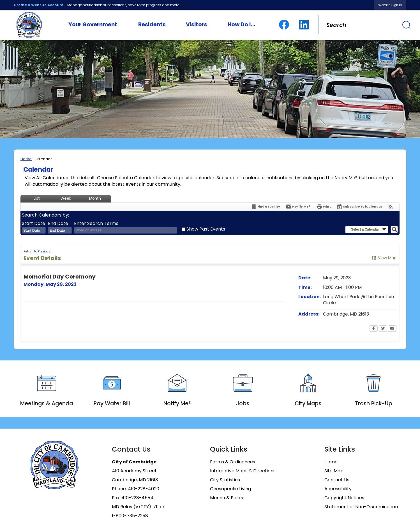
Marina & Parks (227, 498)
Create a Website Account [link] (39, 5)
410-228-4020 (144, 489)
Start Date (34, 224)
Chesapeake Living (230, 489)
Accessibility (338, 489)
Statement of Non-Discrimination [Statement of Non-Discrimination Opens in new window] (361, 507)
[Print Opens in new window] (324, 207)
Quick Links (229, 449)
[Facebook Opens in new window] (374, 329)
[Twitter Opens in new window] (383, 329)
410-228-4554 (137, 498)
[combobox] (34, 230)
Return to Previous (37, 251)
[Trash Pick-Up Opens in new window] (374, 389)
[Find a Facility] (266, 207)
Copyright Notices (344, 498)
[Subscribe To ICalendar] (359, 207)
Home (26, 159)
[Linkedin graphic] (304, 25)
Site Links (340, 449)
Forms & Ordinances (233, 462)
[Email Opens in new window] (392, 329)
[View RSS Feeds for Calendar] (391, 207)
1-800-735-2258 (130, 516)
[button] (406, 25)
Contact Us (337, 480)
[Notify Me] (298, 207)
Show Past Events (206, 229)
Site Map (334, 471)
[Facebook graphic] (284, 25)
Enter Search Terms (96, 224)
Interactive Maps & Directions (243, 471)
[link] (390, 5)
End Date (58, 224)
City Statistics (225, 480)
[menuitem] (93, 25)
